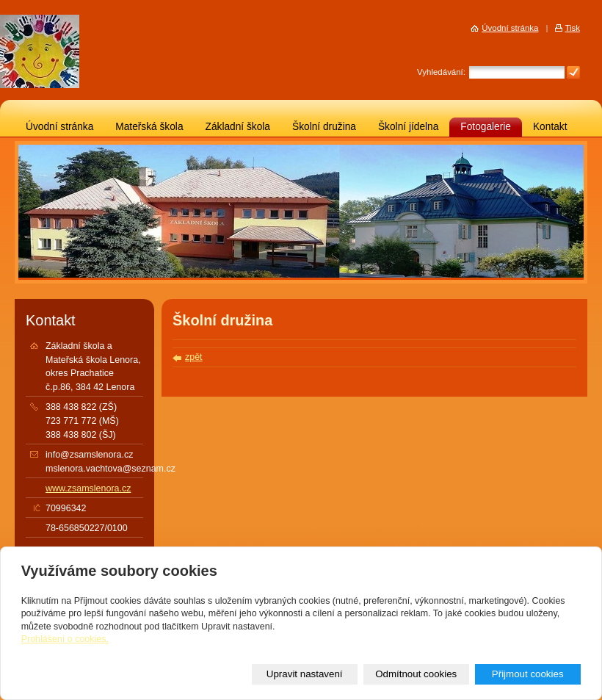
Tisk (572, 28)
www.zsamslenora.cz (88, 488)
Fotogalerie (486, 127)
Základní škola (238, 127)
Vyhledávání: (441, 72)
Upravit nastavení (305, 674)
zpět (194, 357)
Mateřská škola (149, 127)
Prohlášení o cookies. (65, 639)
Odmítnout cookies (416, 674)
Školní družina (324, 127)
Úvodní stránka (59, 127)
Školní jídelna (408, 127)
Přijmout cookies (528, 674)
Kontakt (550, 127)
